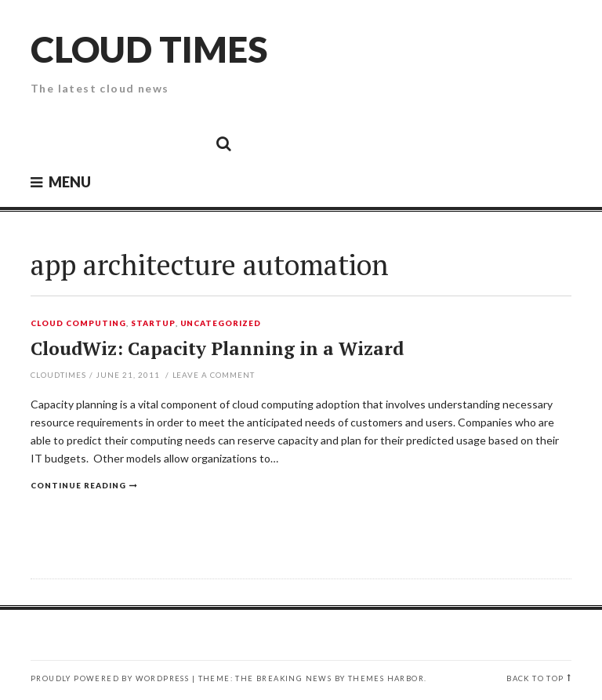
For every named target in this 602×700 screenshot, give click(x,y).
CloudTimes (58, 375)
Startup (153, 324)
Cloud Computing (78, 324)
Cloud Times (149, 49)
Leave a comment (214, 375)
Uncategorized (221, 324)
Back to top (535, 678)
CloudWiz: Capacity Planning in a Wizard (217, 348)
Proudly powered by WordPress (110, 678)
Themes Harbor (386, 678)
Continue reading (78, 485)
